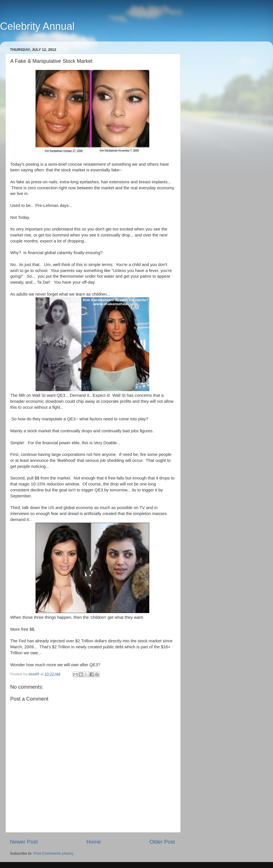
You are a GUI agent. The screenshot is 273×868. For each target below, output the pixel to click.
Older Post (162, 842)
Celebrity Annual (37, 26)
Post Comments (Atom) (53, 853)
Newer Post (24, 842)
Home (94, 842)
